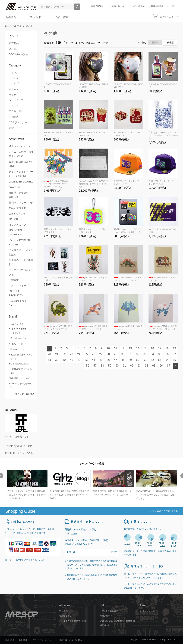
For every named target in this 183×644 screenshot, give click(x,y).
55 (174, 360)
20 (49, 354)
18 (167, 348)
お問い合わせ (139, 6)
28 (108, 354)
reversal (20, 378)
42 (79, 360)
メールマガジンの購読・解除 (73, 621)
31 (130, 354)
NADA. (16, 344)
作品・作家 (62, 17)
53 (160, 360)
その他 (51, 33)
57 (95, 366)
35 (160, 354)
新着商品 (11, 17)
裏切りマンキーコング (21, 203)
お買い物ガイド (119, 6)
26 (93, 354)
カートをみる (167, 17)
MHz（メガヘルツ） (20, 146)
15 (145, 348)
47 (116, 360)
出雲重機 (14, 280)
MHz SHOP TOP (13, 26)
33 (145, 354)
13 (130, 348)
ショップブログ (147, 611)
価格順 (170, 43)
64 (146, 366)
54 (167, 360)
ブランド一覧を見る (25, 394)
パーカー (17, 83)
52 (152, 360)
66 (161, 366)
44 (93, 360)
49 (130, 360)
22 (64, 354)
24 (79, 354)
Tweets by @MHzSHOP (19, 446)
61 (124, 366)
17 (160, 348)
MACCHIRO (16, 219)
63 (139, 366)
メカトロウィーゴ (19, 286)
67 (169, 366)
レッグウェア (16, 100)
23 (71, 354)
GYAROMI (15, 187)
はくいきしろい (17, 225)
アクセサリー (16, 111)
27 (101, 354)
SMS (19, 364)
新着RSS (10, 640)
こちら (74, 533)
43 (86, 360)
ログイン (173, 6)
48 (123, 360)
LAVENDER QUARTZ (21, 182)
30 (123, 354)
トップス (14, 73)
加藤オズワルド (17, 208)
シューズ (14, 106)
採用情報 (23, 640)
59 (110, 366)
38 (49, 360)
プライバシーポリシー (43, 640)
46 (108, 360)
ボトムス (14, 89)
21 (57, 354)
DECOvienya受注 (18, 54)
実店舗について (67, 616)
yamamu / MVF (17, 214)
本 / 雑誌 (14, 117)
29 (116, 354)
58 (102, 366)
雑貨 (11, 128)
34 (152, 354)
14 (138, 348)
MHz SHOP (65, 611)
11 (116, 348)
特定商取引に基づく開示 (70, 640)
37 (174, 354)
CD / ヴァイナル (18, 122)
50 (138, 360)
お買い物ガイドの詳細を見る (164, 511)
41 (71, 360)
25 (86, 354)
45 (101, 360)
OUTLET (14, 49)
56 (88, 366)
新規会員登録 (157, 6)
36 (167, 354)
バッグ (12, 95)
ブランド (36, 17)
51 (145, 360)
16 (152, 348)
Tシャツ (17, 78)
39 (57, 360)
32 (138, 354)
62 (132, 366)
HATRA (18, 338)
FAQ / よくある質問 (109, 611)
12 (123, 348)
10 (108, 348)
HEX (17, 324)
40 (64, 360)
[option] (27, 485)
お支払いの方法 (23, 560)
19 (174, 348)
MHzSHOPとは (99, 6)
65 (154, 366)
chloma (18, 349)
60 (117, 366)
